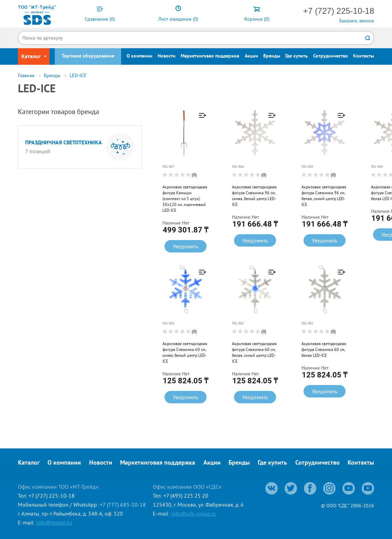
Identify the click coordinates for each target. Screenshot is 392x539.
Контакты (364, 56)
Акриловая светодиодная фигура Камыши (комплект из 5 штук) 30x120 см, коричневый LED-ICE (185, 199)
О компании (140, 56)
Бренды (272, 56)
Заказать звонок (356, 21)
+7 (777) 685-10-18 (123, 505)
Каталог (29, 463)
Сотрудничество (331, 56)
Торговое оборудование (88, 56)
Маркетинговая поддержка (210, 56)
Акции (251, 56)
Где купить (296, 56)
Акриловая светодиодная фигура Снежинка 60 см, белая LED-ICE (323, 349)
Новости (167, 56)
